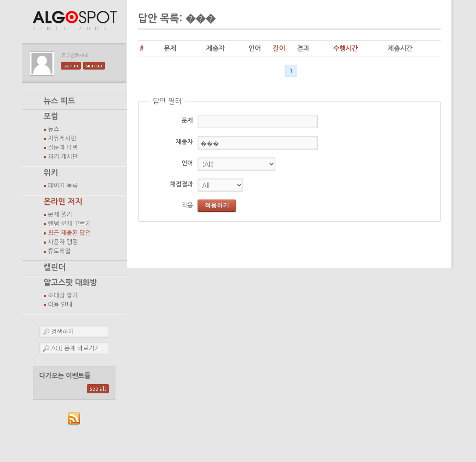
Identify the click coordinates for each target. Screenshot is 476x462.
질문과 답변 (63, 147)
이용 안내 (60, 304)
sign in (71, 66)
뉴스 (54, 129)
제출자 (184, 142)
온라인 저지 (63, 202)
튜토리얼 (59, 251)
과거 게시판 (63, 157)
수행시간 (346, 48)
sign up (94, 66)
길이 (279, 48)
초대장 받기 (63, 295)
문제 (187, 120)
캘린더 (55, 267)
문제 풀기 (60, 214)
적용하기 (217, 205)
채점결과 (182, 184)
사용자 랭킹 (63, 242)
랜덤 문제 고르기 (70, 224)
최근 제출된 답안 (70, 233)
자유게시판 (62, 138)
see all (98, 389)
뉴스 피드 (59, 101)
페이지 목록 (63, 185)
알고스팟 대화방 (71, 283)
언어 (187, 163)
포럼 (51, 116)
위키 (51, 173)
